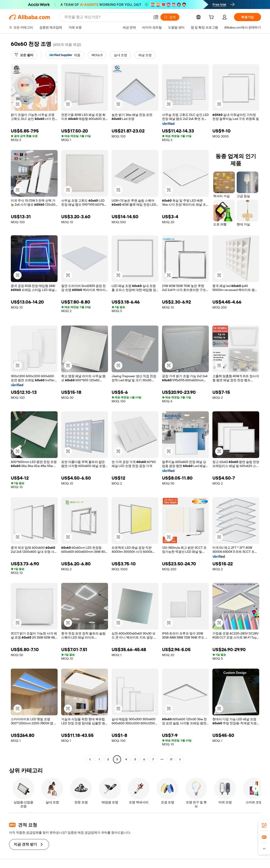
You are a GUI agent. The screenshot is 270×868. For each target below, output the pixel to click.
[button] (156, 17)
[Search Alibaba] (107, 17)
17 (171, 759)
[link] (264, 825)
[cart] (212, 18)
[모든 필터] (24, 55)
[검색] (170, 17)
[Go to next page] (180, 759)
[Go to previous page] (90, 759)
